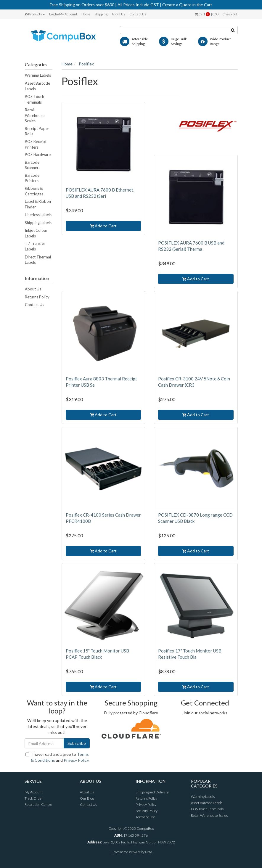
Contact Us (138, 14)
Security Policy (147, 811)
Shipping (101, 14)
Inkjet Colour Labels (36, 233)
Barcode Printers (32, 178)
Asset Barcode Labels (37, 86)
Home (86, 14)
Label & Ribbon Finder (38, 204)
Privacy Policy (76, 760)
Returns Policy (37, 297)
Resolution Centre (38, 804)
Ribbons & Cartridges (34, 191)
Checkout (230, 14)
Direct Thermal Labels (38, 260)
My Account (34, 792)
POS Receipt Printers (36, 144)
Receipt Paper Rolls (37, 131)
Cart (206, 14)
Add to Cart (103, 226)
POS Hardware (38, 155)
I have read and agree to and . (57, 757)
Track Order (34, 798)
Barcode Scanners (33, 165)
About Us (118, 14)
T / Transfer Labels (35, 246)
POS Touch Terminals (34, 99)
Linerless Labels (38, 215)
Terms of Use (146, 817)
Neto (148, 852)
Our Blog (87, 798)
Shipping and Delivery (152, 792)
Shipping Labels (38, 223)
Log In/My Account (63, 14)
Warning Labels (38, 75)
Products (35, 14)
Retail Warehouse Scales (35, 115)
